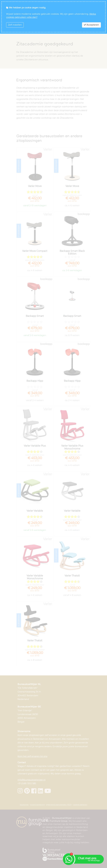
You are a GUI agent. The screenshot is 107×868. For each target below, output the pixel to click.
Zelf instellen (15, 25)
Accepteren (91, 25)
